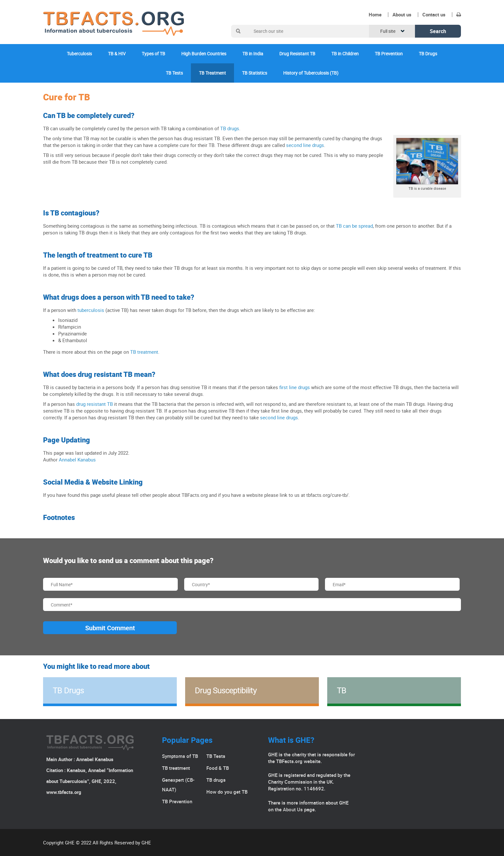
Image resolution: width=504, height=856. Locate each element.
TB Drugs (428, 54)
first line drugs (295, 387)
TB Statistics (255, 73)
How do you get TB (227, 792)
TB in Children (345, 54)
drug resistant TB (94, 404)
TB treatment (144, 352)
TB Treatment (212, 73)
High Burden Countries (204, 54)
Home (375, 14)
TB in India (253, 54)
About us (402, 14)
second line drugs (305, 145)
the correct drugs (254, 155)
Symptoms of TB (180, 756)
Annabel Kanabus (77, 460)
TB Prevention (389, 54)
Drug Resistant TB (297, 54)
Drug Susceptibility (226, 690)
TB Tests (174, 73)
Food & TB (218, 768)
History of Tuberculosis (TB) (311, 73)
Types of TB (153, 54)
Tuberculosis (79, 54)
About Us (293, 809)
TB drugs (230, 128)
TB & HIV (117, 54)
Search (438, 31)
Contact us (434, 14)
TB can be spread (354, 226)
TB (342, 690)
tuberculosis (91, 310)
